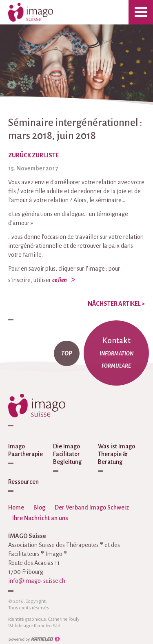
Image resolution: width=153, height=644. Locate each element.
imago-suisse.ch (39, 12)
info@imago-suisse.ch (37, 581)
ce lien (60, 280)
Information (116, 354)
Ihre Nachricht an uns (40, 518)
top (67, 353)
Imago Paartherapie (25, 450)
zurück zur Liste (33, 155)
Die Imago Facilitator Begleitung (67, 454)
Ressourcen (23, 482)
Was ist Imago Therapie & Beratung (116, 454)
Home (16, 507)
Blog (39, 507)
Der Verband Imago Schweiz (92, 507)
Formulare (116, 366)
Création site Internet (34, 639)
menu (141, 12)
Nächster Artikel (116, 304)
